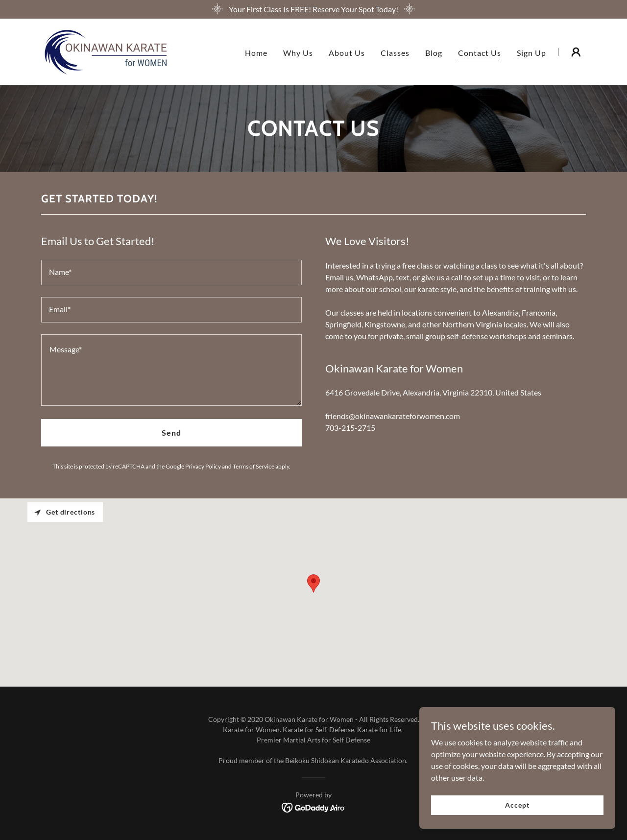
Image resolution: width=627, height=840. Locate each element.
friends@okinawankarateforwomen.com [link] (393, 416)
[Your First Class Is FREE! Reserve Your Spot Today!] (313, 9)
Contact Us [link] (480, 53)
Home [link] (256, 53)
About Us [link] (347, 53)
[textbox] (171, 272)
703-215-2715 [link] (350, 428)
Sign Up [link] (531, 53)
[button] (576, 52)
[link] (104, 51)
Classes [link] (395, 53)
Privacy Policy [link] (203, 466)
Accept (517, 805)
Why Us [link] (298, 53)
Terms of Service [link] (253, 466)
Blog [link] (434, 53)
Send (171, 432)
